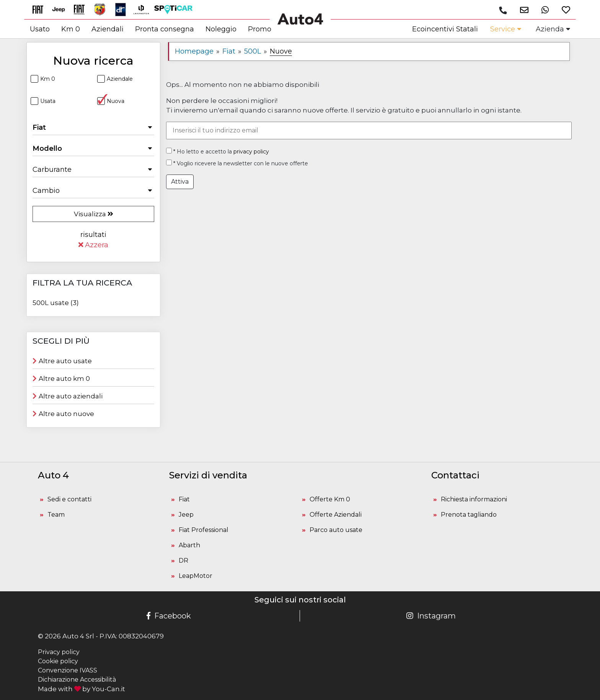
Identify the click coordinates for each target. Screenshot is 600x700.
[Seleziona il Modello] (93, 148)
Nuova (111, 101)
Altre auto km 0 (61, 379)
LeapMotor (196, 576)
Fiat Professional (204, 530)
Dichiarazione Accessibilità (77, 680)
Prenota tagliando (469, 515)
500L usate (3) (56, 303)
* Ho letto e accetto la (218, 151)
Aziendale (115, 79)
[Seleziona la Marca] (93, 127)
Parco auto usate (336, 530)
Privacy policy (59, 652)
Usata (43, 101)
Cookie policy (58, 661)
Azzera (93, 245)
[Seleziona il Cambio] (93, 191)
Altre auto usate (62, 361)
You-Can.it (108, 689)
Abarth (189, 545)
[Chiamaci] (502, 10)
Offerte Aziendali (336, 515)
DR (183, 560)
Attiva (180, 182)
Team (56, 515)
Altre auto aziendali (68, 396)
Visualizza (94, 214)
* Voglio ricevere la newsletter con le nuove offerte (237, 163)
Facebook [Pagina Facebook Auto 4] (169, 616)
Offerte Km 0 (330, 499)
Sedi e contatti (69, 499)
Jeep (186, 515)
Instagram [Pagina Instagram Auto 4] (431, 616)
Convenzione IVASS (68, 670)
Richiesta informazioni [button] (474, 499)
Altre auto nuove (63, 414)
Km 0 (43, 79)
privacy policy (251, 152)
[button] (521, 10)
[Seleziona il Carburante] (93, 170)
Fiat (184, 499)
